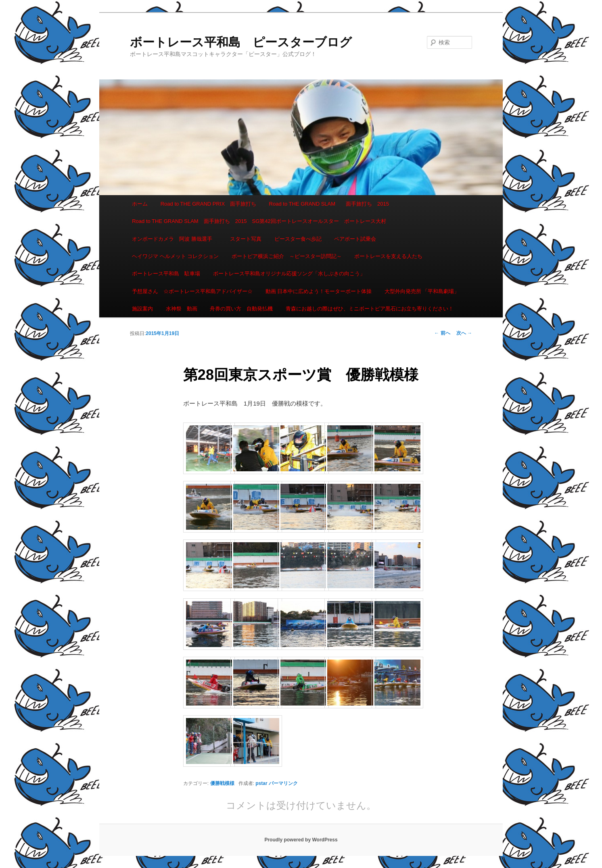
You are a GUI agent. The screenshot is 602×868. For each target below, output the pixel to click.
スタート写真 (246, 239)
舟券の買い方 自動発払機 (241, 309)
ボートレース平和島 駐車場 (166, 274)
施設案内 (142, 309)
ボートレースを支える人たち (388, 256)
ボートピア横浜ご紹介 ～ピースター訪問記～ (287, 256)
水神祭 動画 (182, 309)
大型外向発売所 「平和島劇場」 (422, 291)
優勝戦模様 (222, 783)
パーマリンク (283, 783)
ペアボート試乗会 (355, 239)
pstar (261, 783)
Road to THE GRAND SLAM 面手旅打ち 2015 (329, 204)
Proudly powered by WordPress (301, 840)
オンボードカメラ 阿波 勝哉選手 (175, 239)
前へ (442, 333)
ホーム (140, 204)
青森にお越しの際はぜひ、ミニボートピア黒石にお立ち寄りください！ (370, 309)
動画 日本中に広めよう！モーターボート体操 (319, 291)
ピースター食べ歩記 (298, 239)
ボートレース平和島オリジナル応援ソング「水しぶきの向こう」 (289, 274)
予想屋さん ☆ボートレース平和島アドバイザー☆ (192, 291)
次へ (464, 333)
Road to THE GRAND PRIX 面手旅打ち (208, 204)
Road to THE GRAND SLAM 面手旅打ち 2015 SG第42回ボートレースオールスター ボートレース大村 (259, 221)
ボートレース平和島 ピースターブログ (241, 42)
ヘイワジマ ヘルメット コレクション (175, 256)
